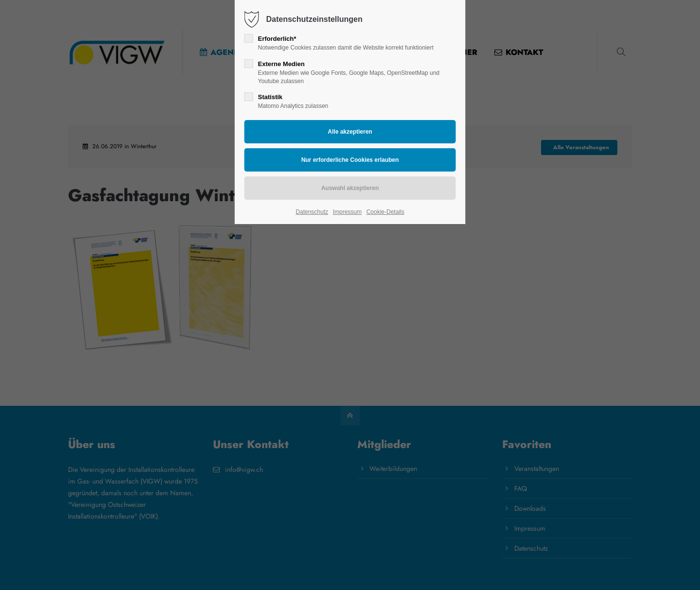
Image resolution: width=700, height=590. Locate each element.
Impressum (347, 212)
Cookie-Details (385, 212)
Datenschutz (312, 212)
